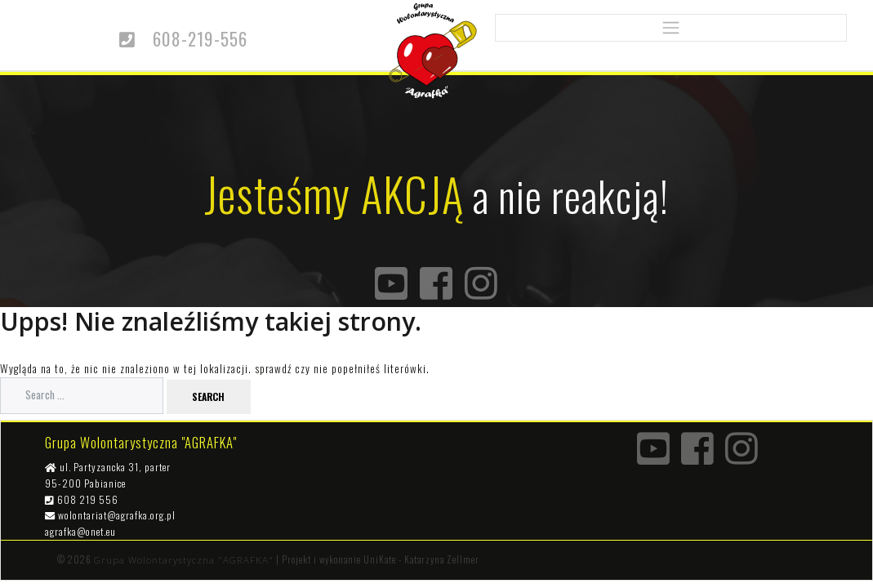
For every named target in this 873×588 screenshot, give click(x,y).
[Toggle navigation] (671, 28)
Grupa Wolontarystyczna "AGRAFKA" (184, 560)
